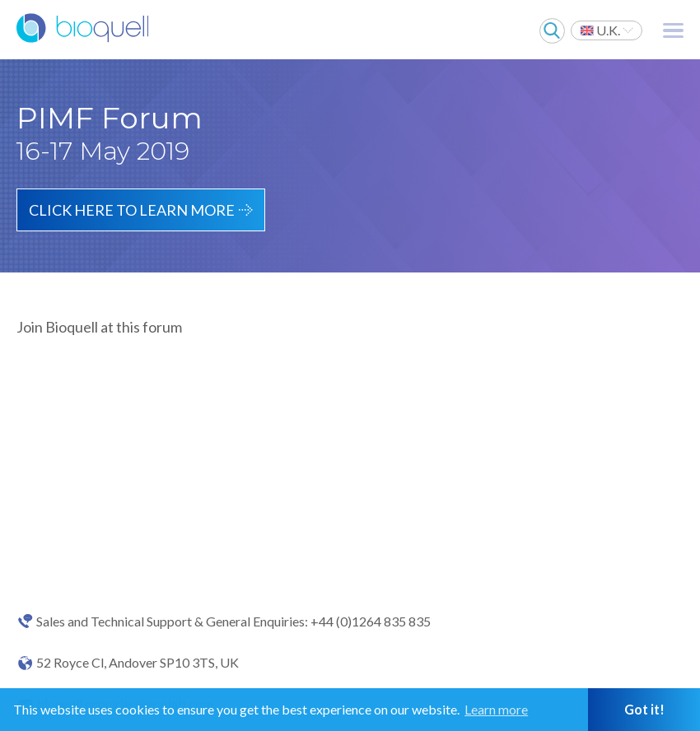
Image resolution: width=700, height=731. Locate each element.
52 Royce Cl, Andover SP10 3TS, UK (138, 663)
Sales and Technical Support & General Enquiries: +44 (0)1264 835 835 (233, 622)
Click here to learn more (132, 210)
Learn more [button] (496, 709)
